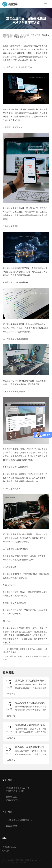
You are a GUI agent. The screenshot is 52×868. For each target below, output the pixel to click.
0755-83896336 (12, 800)
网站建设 (45, 35)
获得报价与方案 (9, 847)
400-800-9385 (11, 797)
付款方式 (6, 851)
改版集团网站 (20, 37)
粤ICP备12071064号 (19, 863)
